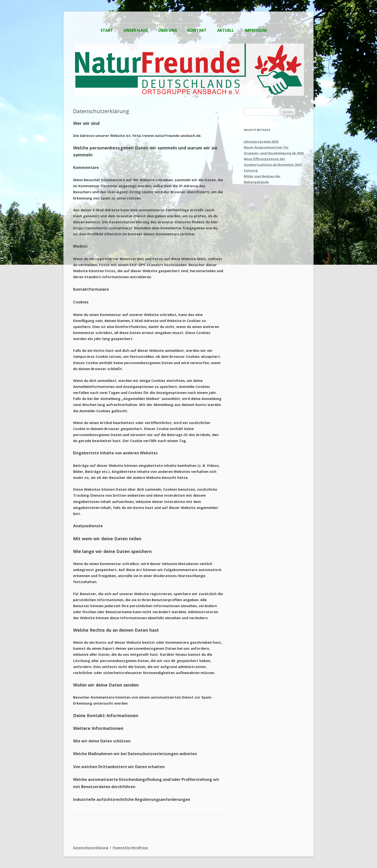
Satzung (251, 170)
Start (107, 30)
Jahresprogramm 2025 (261, 141)
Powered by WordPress (130, 848)
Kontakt (197, 30)
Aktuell (226, 30)
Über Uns (168, 30)
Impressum (256, 30)
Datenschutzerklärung (91, 848)
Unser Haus (136, 30)
